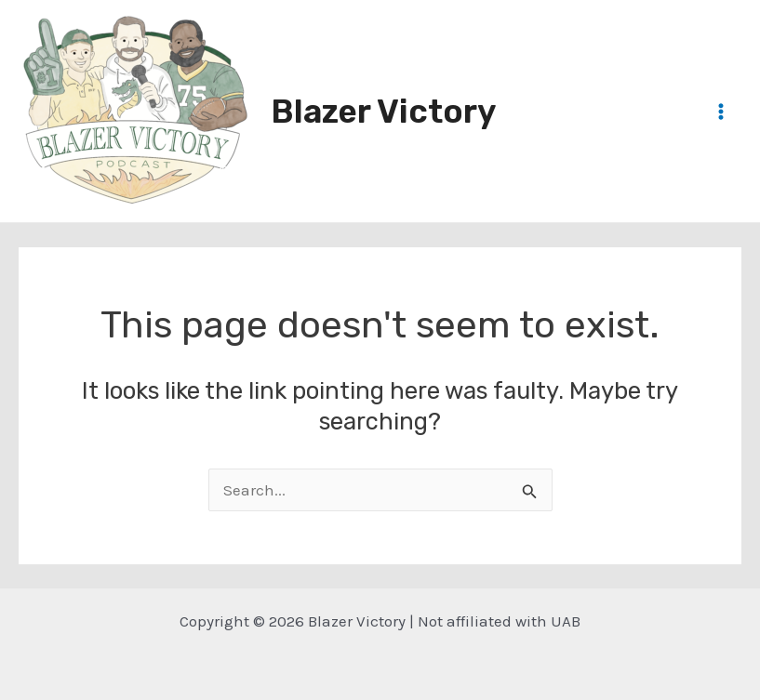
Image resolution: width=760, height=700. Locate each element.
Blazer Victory (383, 112)
